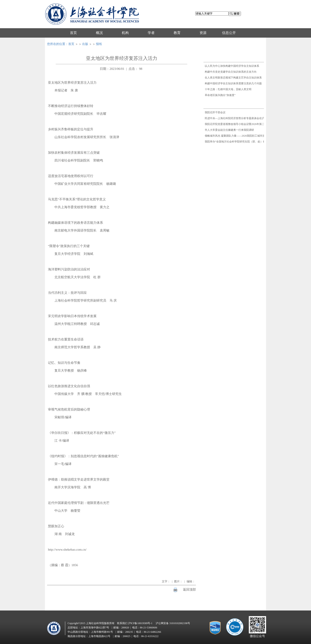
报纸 (99, 44)
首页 (71, 44)
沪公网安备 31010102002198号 (173, 623)
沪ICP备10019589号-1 (140, 623)
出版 (85, 44)
